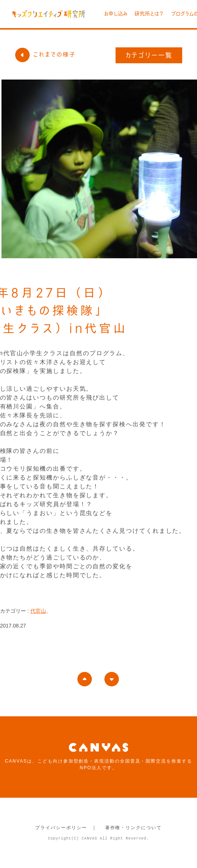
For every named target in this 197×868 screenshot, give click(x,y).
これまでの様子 (45, 54)
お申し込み (116, 14)
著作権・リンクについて (133, 828)
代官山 (38, 611)
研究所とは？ (149, 14)
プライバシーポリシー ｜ (66, 828)
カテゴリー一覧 (149, 55)
